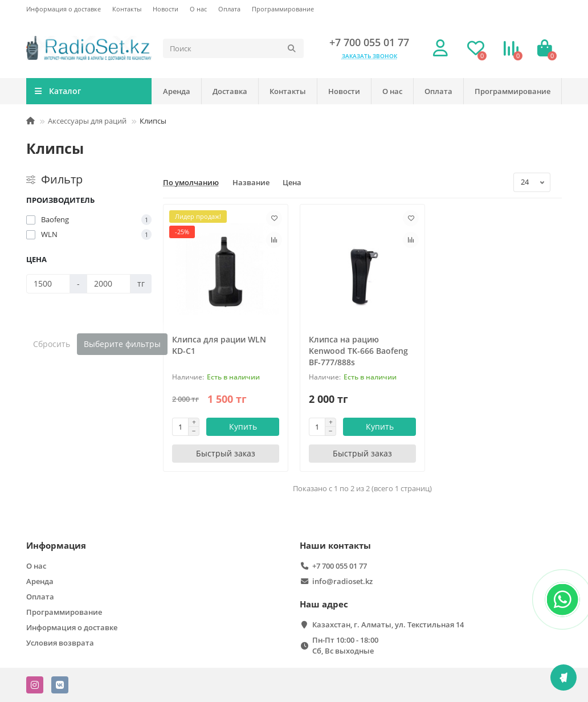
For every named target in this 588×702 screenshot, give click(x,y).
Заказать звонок (369, 56)
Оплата (229, 9)
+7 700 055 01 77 (369, 42)
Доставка (230, 91)
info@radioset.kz (342, 581)
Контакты (127, 9)
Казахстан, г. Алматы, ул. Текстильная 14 (388, 625)
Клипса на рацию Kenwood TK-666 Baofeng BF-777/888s (358, 351)
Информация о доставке (64, 9)
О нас (198, 9)
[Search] (233, 48)
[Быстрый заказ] (226, 454)
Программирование (283, 9)
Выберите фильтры (122, 344)
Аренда (177, 91)
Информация (56, 546)
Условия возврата (60, 643)
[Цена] (48, 284)
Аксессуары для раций (87, 121)
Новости (166, 9)
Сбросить (52, 344)
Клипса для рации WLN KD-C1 (219, 345)
